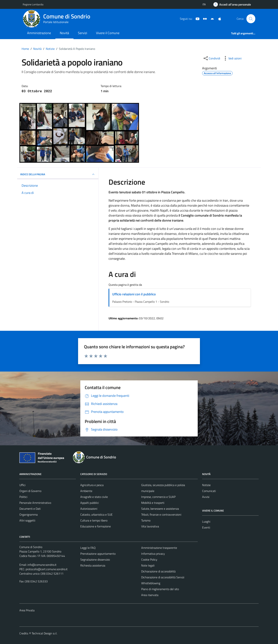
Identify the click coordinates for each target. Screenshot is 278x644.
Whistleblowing (151, 583)
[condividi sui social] (212, 58)
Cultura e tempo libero (94, 520)
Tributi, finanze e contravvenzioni (161, 514)
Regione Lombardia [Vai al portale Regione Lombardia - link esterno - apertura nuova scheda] (33, 4)
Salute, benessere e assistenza (160, 509)
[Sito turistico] (203, 18)
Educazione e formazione (96, 526)
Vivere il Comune (108, 33)
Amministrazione (39, 33)
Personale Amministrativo (35, 503)
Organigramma (29, 514)
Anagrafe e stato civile (94, 497)
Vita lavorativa (150, 526)
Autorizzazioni (89, 509)
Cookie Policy (149, 560)
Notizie (206, 485)
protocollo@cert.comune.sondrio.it (47, 569)
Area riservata (150, 595)
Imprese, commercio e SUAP (158, 497)
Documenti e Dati (30, 509)
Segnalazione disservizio (95, 560)
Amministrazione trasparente (159, 548)
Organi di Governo (30, 491)
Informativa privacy (153, 554)
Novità (64, 33)
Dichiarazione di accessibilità (158, 571)
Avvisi (206, 497)
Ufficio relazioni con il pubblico (134, 294)
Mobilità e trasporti (153, 503)
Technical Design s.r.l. (44, 633)
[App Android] (211, 18)
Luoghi (206, 522)
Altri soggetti (27, 520)
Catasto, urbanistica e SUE (96, 514)
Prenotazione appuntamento (98, 554)
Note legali (148, 565)
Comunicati (209, 491)
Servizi (83, 33)
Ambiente (86, 491)
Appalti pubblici (90, 503)
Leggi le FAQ (88, 548)
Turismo (146, 520)
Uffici (22, 485)
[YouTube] (196, 18)
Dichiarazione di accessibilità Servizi (163, 577)
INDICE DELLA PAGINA (58, 174)
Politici (23, 497)
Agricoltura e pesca (92, 485)
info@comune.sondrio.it (42, 565)
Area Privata (27, 610)
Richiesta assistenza (93, 565)
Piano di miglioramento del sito (160, 589)
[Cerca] (251, 19)
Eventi (206, 527)
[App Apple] (218, 18)
